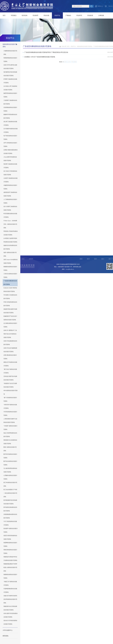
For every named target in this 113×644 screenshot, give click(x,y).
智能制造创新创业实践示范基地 (10, 576)
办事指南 (101, 15)
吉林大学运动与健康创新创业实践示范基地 (10, 350)
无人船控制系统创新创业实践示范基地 (10, 470)
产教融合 (68, 15)
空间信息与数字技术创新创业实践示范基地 (10, 378)
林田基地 (5, 636)
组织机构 (25, 15)
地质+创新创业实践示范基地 (10, 254)
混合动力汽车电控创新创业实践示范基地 (10, 622)
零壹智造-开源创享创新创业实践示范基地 (11, 233)
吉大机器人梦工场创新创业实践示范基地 (10, 88)
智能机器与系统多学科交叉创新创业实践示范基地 (10, 559)
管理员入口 (100, 6)
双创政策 (90, 15)
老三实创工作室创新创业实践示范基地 (10, 173)
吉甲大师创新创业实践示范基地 (10, 145)
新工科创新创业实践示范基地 (10, 484)
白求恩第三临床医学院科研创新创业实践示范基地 (10, 240)
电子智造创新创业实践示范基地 (10, 138)
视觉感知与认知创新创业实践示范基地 (10, 442)
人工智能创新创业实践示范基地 (10, 201)
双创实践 (46, 15)
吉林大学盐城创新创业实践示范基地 (10, 343)
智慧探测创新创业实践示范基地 (10, 60)
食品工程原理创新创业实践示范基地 (10, 435)
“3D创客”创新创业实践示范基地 (10, 428)
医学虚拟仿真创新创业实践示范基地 (10, 509)
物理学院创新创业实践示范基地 (10, 95)
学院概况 (14, 15)
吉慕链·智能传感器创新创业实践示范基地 (11, 152)
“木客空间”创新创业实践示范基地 (10, 406)
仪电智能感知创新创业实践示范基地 (10, 516)
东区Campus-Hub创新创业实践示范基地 (11, 261)
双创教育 (35, 15)
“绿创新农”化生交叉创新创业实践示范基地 (10, 385)
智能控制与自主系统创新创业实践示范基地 (10, 608)
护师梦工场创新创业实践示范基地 (10, 81)
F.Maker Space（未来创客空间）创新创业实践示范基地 (10, 224)
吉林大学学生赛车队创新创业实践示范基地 (10, 67)
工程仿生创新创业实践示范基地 (10, 276)
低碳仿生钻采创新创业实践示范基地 (10, 247)
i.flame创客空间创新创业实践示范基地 (10, 159)
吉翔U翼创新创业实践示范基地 (10, 357)
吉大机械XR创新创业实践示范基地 (11, 130)
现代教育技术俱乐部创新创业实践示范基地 (10, 74)
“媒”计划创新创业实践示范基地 (10, 399)
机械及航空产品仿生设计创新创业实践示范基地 (10, 318)
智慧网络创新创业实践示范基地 (10, 544)
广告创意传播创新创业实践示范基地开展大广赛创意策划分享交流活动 (46, 52)
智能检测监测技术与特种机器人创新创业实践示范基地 (10, 567)
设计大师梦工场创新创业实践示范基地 (10, 208)
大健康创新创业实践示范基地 (10, 53)
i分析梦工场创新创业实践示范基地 (11, 180)
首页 (4, 15)
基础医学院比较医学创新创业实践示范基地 (10, 311)
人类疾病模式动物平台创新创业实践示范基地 (10, 421)
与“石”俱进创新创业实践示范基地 (10, 523)
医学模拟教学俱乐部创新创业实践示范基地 (10, 502)
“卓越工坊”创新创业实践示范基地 (10, 583)
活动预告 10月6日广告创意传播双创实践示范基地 (40, 57)
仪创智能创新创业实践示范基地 (10, 109)
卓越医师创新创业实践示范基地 (10, 187)
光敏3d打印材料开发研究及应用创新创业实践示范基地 (10, 599)
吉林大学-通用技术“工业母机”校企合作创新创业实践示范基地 (10, 334)
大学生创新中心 (8, 630)
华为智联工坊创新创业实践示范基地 (10, 297)
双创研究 (79, 15)
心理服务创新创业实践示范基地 (10, 477)
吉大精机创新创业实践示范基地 (10, 325)
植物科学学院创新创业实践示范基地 (10, 116)
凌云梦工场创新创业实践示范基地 (10, 123)
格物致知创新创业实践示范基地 (10, 268)
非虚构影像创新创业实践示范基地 (10, 590)
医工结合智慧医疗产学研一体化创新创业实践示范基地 (10, 493)
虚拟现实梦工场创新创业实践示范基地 (10, 194)
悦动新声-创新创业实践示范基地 (11, 530)
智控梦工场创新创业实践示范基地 (10, 166)
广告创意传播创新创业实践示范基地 (10, 283)
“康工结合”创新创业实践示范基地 (10, 371)
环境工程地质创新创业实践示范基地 (10, 304)
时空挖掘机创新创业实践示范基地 (10, 215)
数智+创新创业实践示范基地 (10, 449)
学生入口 (111, 6)
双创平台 (57, 15)
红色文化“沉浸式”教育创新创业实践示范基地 (10, 290)
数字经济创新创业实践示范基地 (10, 456)
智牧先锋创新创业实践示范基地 (10, 552)
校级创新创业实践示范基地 (10, 45)
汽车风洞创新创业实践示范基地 (10, 414)
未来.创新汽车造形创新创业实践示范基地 (11, 615)
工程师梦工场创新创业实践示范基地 (10, 102)
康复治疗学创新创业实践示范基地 (10, 364)
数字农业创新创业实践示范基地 (10, 463)
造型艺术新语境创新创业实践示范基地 (10, 537)
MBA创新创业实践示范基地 (11, 392)
